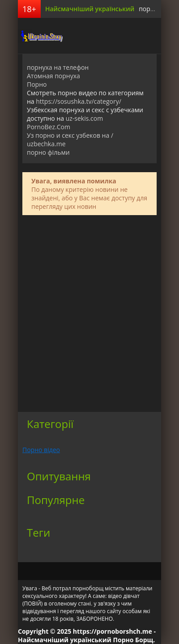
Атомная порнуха (53, 76)
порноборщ (40, 36)
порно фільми (48, 152)
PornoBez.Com (49, 127)
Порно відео (41, 450)
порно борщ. (158, 9)
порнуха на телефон (58, 67)
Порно (37, 84)
